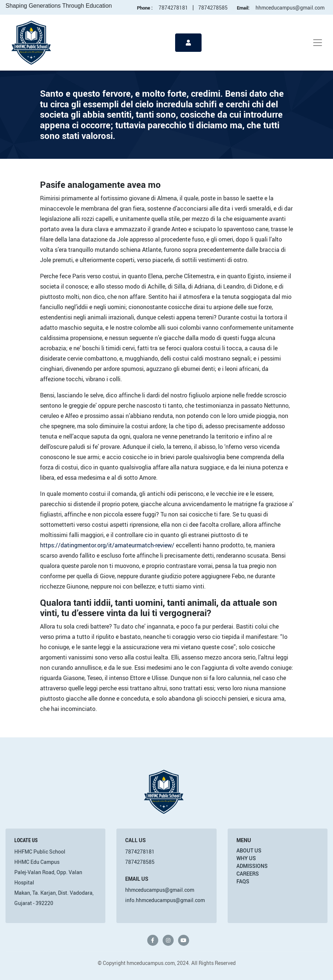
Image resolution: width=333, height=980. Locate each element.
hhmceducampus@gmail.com (290, 8)
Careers (248, 874)
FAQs (243, 881)
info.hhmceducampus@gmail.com (165, 900)
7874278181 (173, 8)
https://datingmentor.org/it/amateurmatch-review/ (107, 545)
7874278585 (213, 8)
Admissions (252, 866)
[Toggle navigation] (318, 43)
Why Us (246, 858)
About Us (249, 850)
